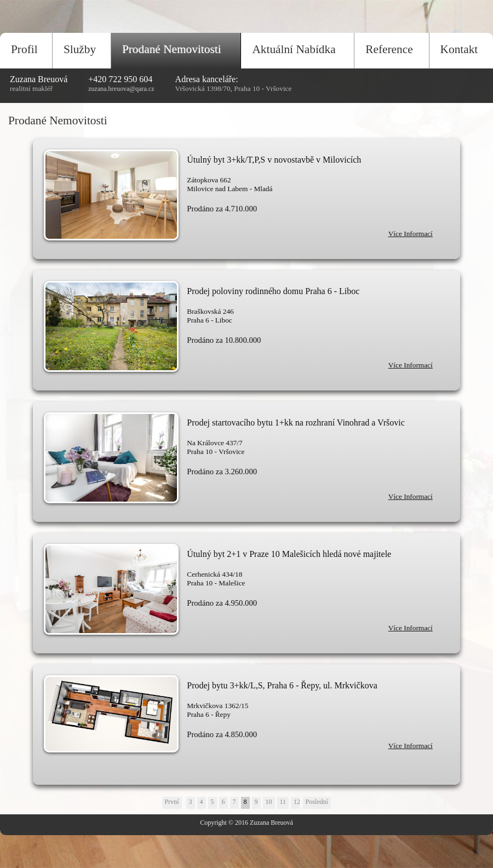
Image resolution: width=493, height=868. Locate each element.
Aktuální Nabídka (294, 49)
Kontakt (459, 49)
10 (269, 802)
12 (297, 802)
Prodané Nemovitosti (172, 49)
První (172, 802)
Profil (24, 49)
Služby (80, 49)
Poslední (317, 802)
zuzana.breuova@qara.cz (121, 89)
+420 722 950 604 (120, 79)
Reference (389, 49)
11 (283, 802)
